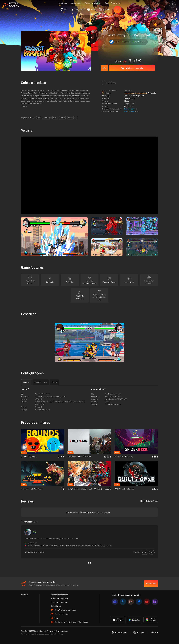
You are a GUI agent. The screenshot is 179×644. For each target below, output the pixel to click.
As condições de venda (59, 595)
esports (70, 118)
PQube (127, 101)
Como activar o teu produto (134, 96)
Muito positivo (130, 109)
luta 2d (62, 118)
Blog (106, 3)
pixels (55, 118)
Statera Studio (130, 98)
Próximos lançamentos (93, 3)
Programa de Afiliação (59, 602)
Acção (127, 106)
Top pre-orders (76, 3)
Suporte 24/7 (116, 3)
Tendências (63, 3)
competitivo (47, 118)
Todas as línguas (149, 501)
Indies (132, 106)
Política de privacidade (59, 598)
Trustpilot (24, 595)
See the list (128, 90)
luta (39, 118)
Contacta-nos (56, 606)
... (76, 118)
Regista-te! (151, 584)
